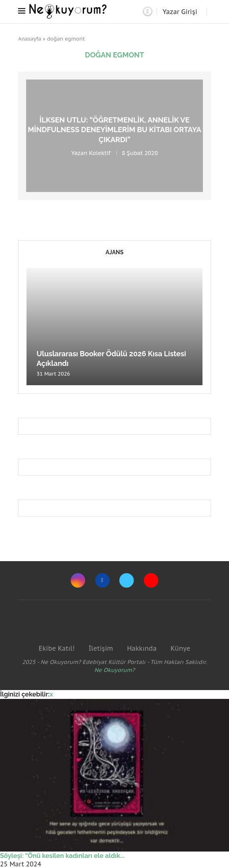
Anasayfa (30, 39)
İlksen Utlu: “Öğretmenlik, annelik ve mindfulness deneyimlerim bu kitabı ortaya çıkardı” (115, 130)
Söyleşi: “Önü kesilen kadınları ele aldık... (62, 856)
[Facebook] (102, 580)
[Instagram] (78, 580)
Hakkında (142, 648)
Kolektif (100, 153)
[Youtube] (151, 580)
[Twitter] (127, 580)
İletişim (101, 648)
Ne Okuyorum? (115, 670)
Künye (180, 648)
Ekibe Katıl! (56, 648)
